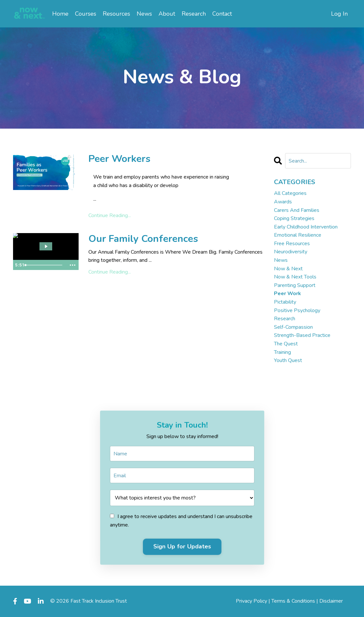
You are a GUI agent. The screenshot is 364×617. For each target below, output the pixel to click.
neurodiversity (291, 252)
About (167, 14)
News (144, 14)
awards (283, 202)
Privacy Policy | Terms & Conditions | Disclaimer (289, 601)
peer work (288, 293)
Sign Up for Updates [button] (182, 544)
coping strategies (294, 218)
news (281, 260)
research (285, 319)
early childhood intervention (306, 227)
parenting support (295, 285)
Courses (86, 14)
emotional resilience (298, 235)
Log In (339, 14)
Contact (222, 14)
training (282, 352)
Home (60, 14)
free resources (292, 244)
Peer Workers (119, 159)
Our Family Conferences (143, 239)
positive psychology (297, 310)
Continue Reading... (110, 215)
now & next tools (295, 277)
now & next (288, 269)
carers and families (297, 210)
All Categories (290, 193)
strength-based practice (302, 335)
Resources (116, 14)
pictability (285, 302)
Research (194, 14)
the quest (286, 344)
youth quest (288, 360)
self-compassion (293, 327)
